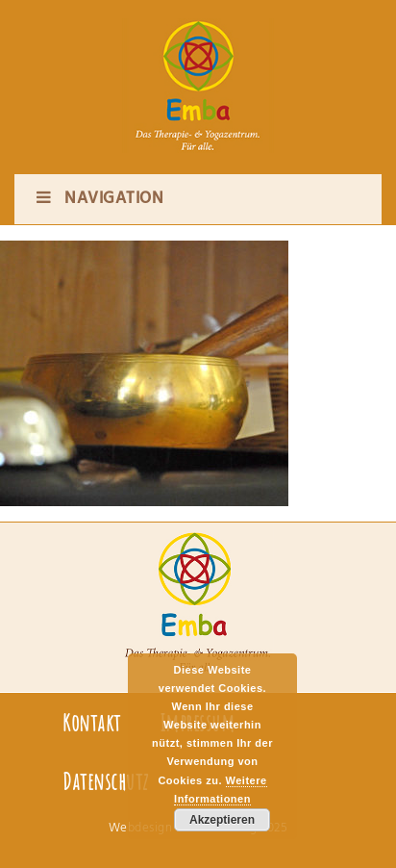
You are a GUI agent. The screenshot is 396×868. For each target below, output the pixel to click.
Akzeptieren (222, 820)
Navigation (99, 199)
